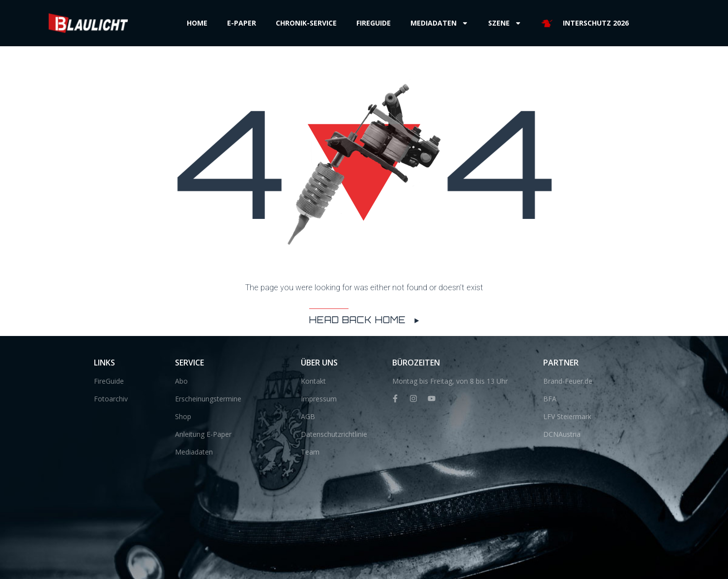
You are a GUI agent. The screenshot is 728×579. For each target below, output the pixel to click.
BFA (550, 399)
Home (197, 23)
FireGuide (109, 381)
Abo (181, 381)
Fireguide (374, 23)
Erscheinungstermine (208, 399)
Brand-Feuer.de (568, 381)
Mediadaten (439, 23)
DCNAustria (562, 434)
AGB (308, 416)
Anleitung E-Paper (203, 434)
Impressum (319, 399)
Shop (183, 416)
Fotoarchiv (111, 399)
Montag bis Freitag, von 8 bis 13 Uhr (450, 381)
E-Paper (242, 23)
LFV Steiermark (567, 416)
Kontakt (313, 381)
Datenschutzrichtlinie (334, 434)
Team (310, 452)
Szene (505, 23)
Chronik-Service (306, 23)
